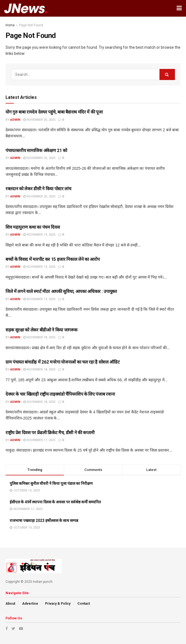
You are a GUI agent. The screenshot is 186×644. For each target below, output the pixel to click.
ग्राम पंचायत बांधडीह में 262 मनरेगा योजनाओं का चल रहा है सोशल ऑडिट (62, 362)
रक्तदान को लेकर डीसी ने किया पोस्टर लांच (38, 189)
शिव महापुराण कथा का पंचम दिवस (33, 227)
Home (10, 25)
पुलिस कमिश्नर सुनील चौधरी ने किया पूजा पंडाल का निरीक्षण (51, 483)
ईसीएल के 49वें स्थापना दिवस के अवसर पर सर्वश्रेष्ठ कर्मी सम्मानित (55, 502)
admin (15, 120)
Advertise (30, 604)
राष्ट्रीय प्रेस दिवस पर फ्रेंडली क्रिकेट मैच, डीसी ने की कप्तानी (50, 433)
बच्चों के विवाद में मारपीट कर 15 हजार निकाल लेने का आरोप (53, 259)
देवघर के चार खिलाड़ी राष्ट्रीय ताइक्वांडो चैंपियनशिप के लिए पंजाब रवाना (60, 394)
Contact (84, 604)
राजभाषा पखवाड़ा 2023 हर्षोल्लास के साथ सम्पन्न (44, 521)
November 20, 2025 (39, 120)
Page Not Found (31, 25)
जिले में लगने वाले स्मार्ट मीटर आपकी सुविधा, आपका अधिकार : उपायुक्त (61, 291)
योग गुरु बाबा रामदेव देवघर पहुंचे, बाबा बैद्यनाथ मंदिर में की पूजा (54, 112)
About (10, 604)
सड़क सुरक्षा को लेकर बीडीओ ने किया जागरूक (41, 330)
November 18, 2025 (39, 337)
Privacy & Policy (58, 604)
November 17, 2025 (39, 440)
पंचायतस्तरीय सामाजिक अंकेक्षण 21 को (36, 150)
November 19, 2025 (39, 235)
